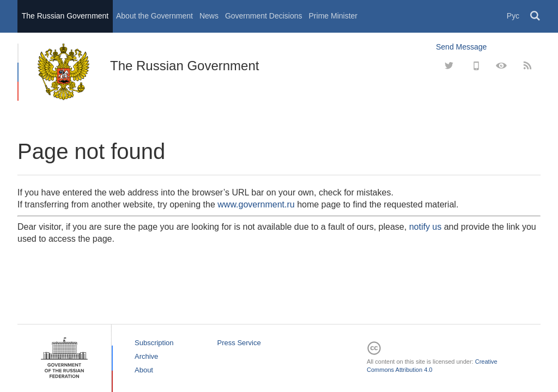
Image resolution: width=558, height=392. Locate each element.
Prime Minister (333, 16)
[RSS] (527, 66)
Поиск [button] (536, 16)
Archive (146, 356)
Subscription (154, 343)
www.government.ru (256, 204)
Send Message (461, 47)
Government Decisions (264, 16)
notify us (426, 227)
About (144, 370)
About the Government (154, 16)
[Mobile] (475, 66)
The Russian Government (65, 16)
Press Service (239, 343)
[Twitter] (449, 66)
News (209, 16)
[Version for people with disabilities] (501, 66)
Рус (513, 16)
